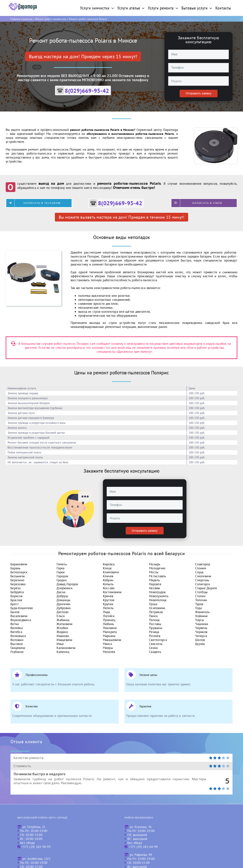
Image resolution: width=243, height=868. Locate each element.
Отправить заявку (198, 93)
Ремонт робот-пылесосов (51, 19)
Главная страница (21, 19)
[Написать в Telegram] (39, 203)
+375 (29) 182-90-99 (36, 847)
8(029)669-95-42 (87, 91)
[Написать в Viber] (204, 203)
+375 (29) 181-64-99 (143, 847)
